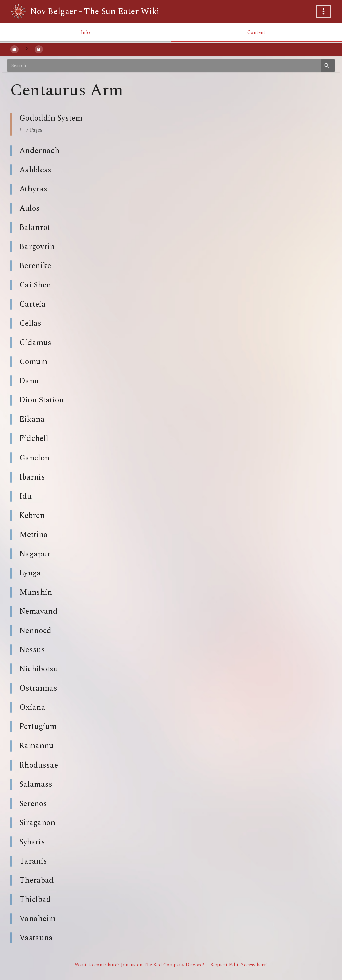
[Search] (164, 65)
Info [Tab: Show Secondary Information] (85, 32)
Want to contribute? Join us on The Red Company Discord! (139, 965)
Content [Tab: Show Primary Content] (256, 32)
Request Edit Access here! (239, 965)
